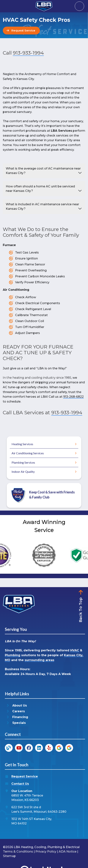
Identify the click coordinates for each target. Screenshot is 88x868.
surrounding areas (39, 660)
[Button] (21, 31)
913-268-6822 (73, 397)
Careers (19, 711)
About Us (20, 705)
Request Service (25, 776)
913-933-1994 (28, 53)
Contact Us (20, 784)
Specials (19, 723)
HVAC (75, 650)
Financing (20, 717)
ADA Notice (68, 852)
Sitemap (9, 856)
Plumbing (13, 655)
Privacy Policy (46, 852)
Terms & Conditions (18, 852)
